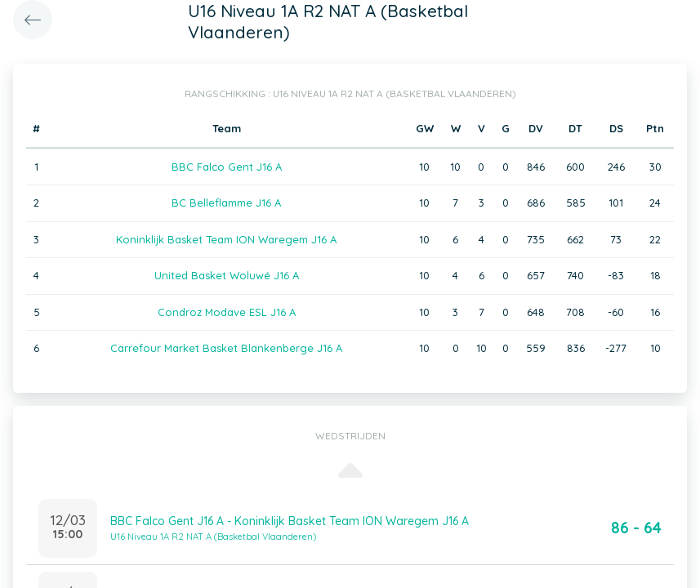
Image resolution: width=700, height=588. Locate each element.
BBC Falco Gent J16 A (227, 167)
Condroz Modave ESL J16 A (227, 312)
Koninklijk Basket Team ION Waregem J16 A (226, 239)
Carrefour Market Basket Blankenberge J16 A (226, 348)
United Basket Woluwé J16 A (227, 275)
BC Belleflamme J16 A (226, 203)
